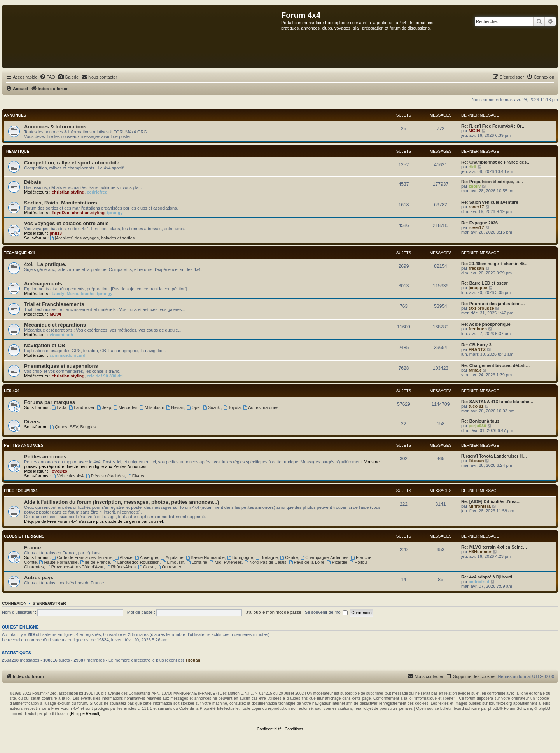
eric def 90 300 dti (105, 376)
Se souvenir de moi (326, 612)
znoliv (475, 186)
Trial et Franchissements (54, 304)
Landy (58, 294)
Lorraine (197, 562)
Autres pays (39, 577)
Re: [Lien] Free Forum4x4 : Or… (493, 126)
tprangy (115, 213)
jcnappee (478, 288)
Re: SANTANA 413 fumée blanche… (497, 402)
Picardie (337, 562)
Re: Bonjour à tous (480, 421)
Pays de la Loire (307, 562)
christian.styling (68, 192)
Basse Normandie (205, 557)
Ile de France (95, 562)
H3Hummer (480, 552)
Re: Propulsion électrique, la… (492, 182)
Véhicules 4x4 (68, 476)
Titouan (476, 461)
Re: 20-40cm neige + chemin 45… (495, 264)
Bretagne (267, 557)
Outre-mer (169, 567)
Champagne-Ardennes (325, 557)
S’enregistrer (49, 603)
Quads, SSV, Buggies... (74, 427)
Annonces (15, 115)
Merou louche (80, 294)
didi (472, 167)
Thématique (17, 151)
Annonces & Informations (55, 127)
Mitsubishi (152, 407)
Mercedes (125, 407)
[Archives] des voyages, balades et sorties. (93, 238)
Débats (33, 182)
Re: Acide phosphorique (486, 324)
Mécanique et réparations (55, 325)
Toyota (232, 407)
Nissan (175, 407)
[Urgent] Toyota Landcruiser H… (494, 456)
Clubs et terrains (24, 536)
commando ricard (67, 355)
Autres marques (261, 407)
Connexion (14, 603)
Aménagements (43, 284)
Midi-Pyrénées (226, 562)
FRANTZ (477, 349)
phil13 (56, 233)
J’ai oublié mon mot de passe (273, 612)
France (32, 548)
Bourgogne (240, 557)
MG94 (474, 131)
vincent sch (61, 335)
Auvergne (147, 557)
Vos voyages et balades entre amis (66, 223)
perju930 (477, 426)
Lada (59, 407)
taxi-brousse (481, 308)
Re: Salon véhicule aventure (490, 202)
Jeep (104, 407)
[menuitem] (47, 77)
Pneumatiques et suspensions (61, 366)
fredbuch (478, 329)
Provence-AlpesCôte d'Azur (75, 567)
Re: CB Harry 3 (476, 345)
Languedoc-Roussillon (136, 562)
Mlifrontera (480, 506)
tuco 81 (476, 406)
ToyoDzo (61, 213)
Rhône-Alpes (121, 567)
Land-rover (82, 407)
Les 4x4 (12, 391)
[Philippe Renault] (85, 714)
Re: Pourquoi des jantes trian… (493, 304)
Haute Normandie (59, 562)
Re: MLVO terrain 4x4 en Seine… (494, 547)
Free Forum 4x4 (21, 491)
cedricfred (97, 192)
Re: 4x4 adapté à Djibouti (487, 577)
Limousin (173, 562)
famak (475, 370)
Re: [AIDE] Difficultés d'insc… (492, 501)
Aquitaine (172, 557)
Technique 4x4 (19, 253)
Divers (32, 422)
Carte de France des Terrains (82, 557)
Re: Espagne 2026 (479, 223)
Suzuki (212, 407)
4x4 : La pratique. (45, 264)
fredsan (476, 268)
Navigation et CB (45, 345)
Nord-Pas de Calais (265, 562)
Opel (194, 407)
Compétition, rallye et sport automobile (72, 163)
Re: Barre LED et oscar (485, 283)
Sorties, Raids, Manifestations (61, 203)
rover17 (476, 207)
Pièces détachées (105, 476)
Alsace (124, 557)
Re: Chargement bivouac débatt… (496, 365)
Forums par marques (50, 402)
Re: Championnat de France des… (496, 162)
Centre (289, 557)
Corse (146, 567)
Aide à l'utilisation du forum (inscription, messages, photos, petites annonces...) (122, 502)
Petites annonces (24, 445)
